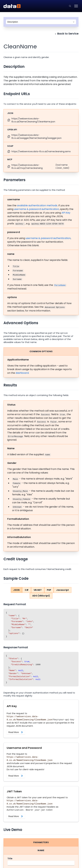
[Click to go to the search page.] (70, 6)
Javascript (63, 590)
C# (27, 590)
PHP (49, 590)
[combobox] (41, 22)
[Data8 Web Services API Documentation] (12, 6)
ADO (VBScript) (41, 596)
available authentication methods (37, 205)
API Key (66, 213)
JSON (16, 590)
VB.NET (38, 590)
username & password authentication (36, 209)
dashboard (22, 373)
